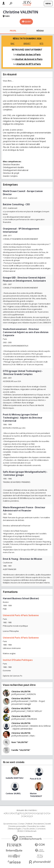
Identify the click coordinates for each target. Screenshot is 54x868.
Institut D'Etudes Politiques (18, 660)
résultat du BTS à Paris (28, 64)
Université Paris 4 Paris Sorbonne (21, 615)
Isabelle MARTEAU (14, 778)
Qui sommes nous (10, 824)
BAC (12, 43)
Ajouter (28, 21)
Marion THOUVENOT (36, 795)
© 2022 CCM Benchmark (27, 831)
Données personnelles (18, 826)
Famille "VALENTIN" (21, 750)
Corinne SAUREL (13, 793)
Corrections (41, 829)
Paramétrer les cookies (36, 826)
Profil (13, 31)
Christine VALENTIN (21, 691)
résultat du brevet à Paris (28, 59)
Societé (48, 824)
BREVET (27, 43)
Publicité (29, 824)
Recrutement (39, 824)
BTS (41, 43)
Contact (22, 824)
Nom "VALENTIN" (20, 742)
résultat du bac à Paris (28, 54)
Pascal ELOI (35, 779)
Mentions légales (15, 829)
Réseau (40, 31)
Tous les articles (29, 829)
